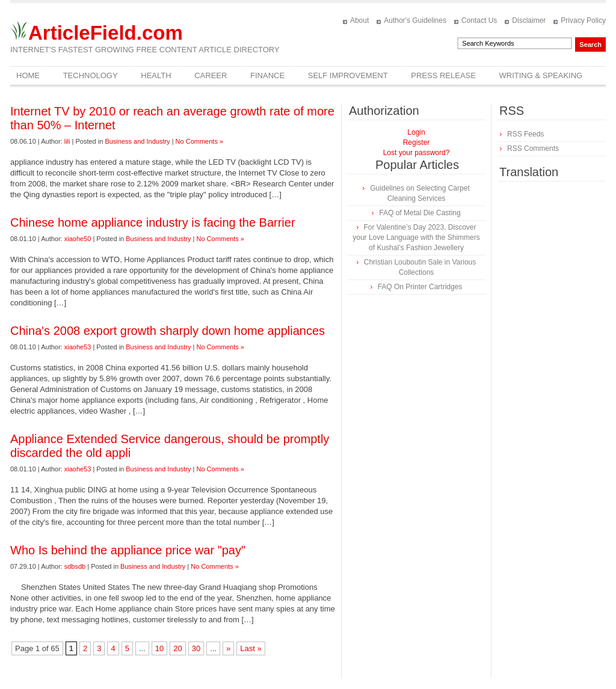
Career (211, 75)
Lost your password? (417, 153)
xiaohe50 (78, 239)
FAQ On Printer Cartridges (420, 287)
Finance (267, 75)
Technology (91, 75)
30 (196, 648)
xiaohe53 (78, 347)
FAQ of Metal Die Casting (420, 213)
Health (156, 75)
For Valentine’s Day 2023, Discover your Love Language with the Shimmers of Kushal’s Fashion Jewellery (416, 237)
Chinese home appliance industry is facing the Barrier (153, 222)
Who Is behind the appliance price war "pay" (128, 550)
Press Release (443, 75)
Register (417, 142)
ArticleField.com (106, 33)
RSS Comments (533, 149)
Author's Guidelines (415, 20)
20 (177, 648)
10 (159, 648)
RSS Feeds (525, 134)
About (359, 20)
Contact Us (479, 20)
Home (28, 75)
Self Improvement (348, 75)
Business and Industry (137, 141)
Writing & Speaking (541, 75)
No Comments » (199, 141)
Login (416, 132)
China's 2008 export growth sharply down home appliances (168, 331)
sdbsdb (75, 566)
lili (67, 141)
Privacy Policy (583, 20)
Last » (251, 648)
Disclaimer (529, 20)
